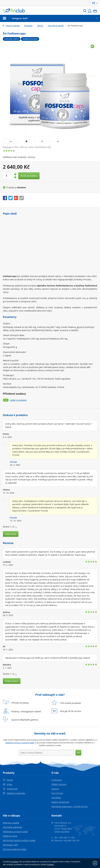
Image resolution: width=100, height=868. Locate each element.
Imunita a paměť (56, 26)
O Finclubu (57, 780)
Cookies (15, 862)
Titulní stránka (13, 26)
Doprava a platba (11, 823)
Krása (10, 784)
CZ (95, 3)
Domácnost (12, 789)
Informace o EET (10, 845)
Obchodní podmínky (12, 827)
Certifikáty (56, 798)
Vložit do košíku (29, 176)
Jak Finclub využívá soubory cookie (19, 840)
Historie (55, 789)
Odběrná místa (10, 836)
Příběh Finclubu (59, 784)
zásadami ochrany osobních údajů (20, 743)
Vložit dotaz (11, 534)
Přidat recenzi (12, 681)
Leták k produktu (18, 400)
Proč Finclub (57, 793)
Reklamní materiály (16, 793)
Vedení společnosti (60, 802)
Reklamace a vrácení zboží (15, 832)
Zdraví (40, 26)
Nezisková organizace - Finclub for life (70, 806)
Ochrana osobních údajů (15, 849)
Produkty (28, 26)
